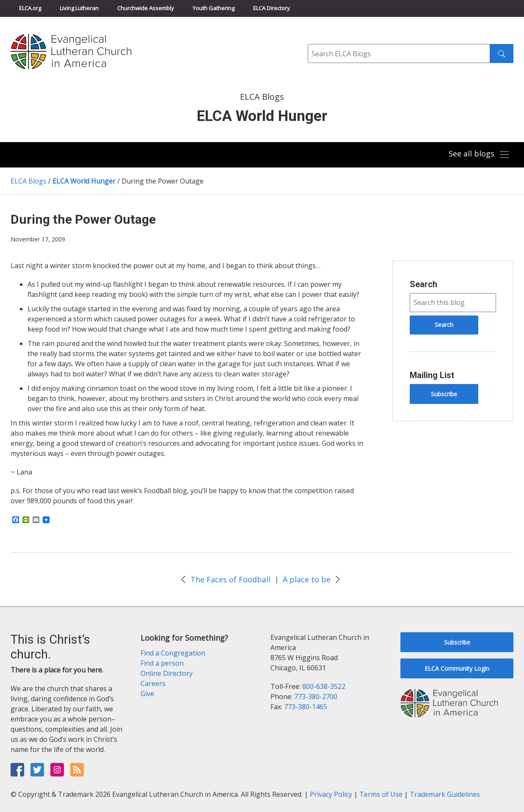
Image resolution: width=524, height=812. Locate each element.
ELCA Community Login (457, 668)
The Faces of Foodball (230, 579)
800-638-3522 (324, 686)
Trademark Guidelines (445, 794)
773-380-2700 (316, 697)
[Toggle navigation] (479, 155)
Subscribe (444, 394)
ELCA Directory (272, 8)
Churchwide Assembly (146, 8)
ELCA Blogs (29, 181)
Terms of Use (381, 794)
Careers (153, 683)
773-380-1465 (306, 707)
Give (147, 694)
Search (423, 284)
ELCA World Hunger (84, 181)
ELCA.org (30, 8)
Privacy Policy (331, 794)
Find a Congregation (173, 653)
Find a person (162, 663)
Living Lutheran (79, 8)
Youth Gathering (214, 8)
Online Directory (167, 673)
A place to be (307, 579)
